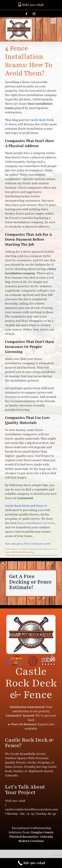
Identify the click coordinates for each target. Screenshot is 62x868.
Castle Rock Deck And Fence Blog (19, 552)
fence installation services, (36, 523)
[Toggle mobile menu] (54, 21)
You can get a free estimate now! (28, 544)
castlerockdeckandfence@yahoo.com (31, 809)
